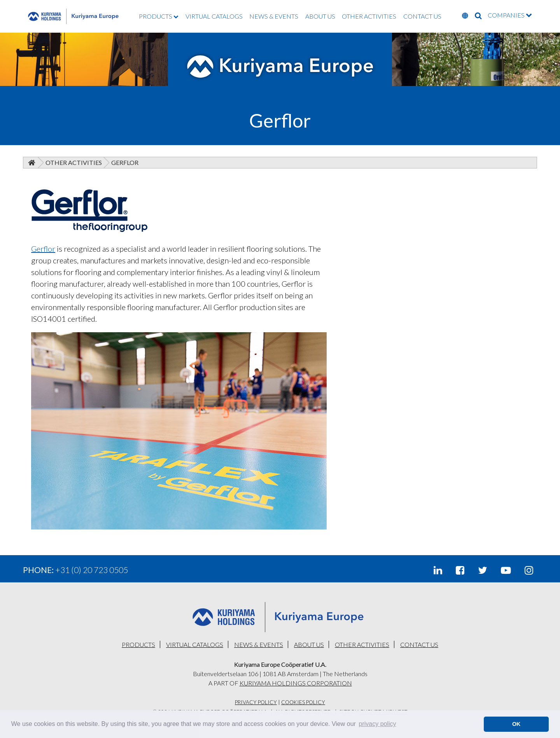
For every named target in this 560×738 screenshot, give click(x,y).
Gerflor (43, 249)
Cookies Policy (303, 702)
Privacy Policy (256, 702)
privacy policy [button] (378, 724)
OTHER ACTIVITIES (369, 16)
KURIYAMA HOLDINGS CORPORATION (296, 683)
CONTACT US (422, 16)
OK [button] (516, 724)
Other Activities (74, 162)
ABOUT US (320, 16)
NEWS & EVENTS (274, 16)
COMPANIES (510, 15)
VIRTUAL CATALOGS (214, 16)
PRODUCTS (159, 16)
